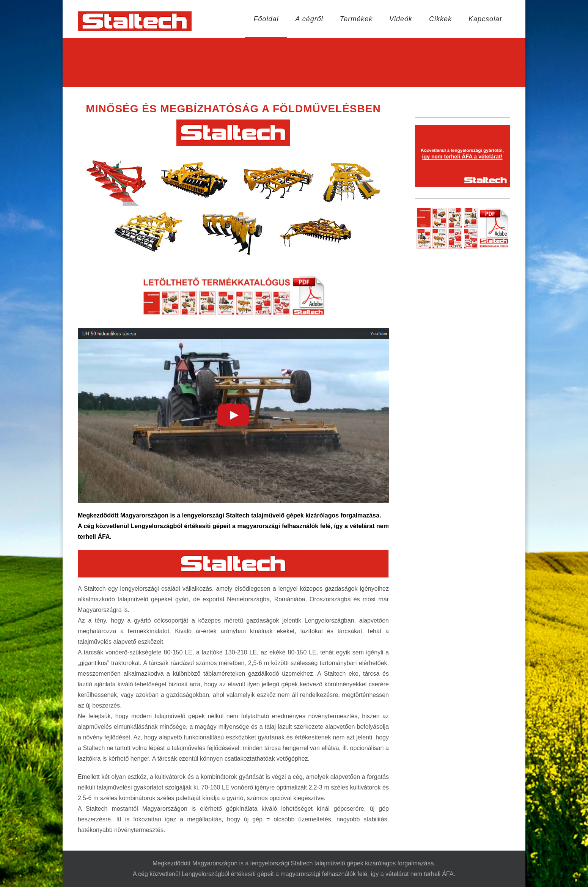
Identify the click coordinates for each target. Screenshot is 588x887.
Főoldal (266, 19)
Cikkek (440, 19)
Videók (401, 19)
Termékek (356, 19)
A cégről (309, 19)
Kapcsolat (485, 19)
